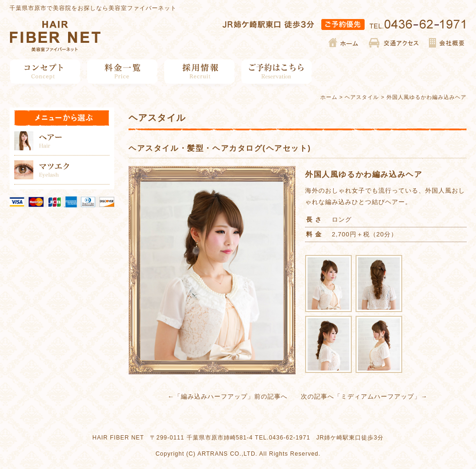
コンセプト (45, 72)
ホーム (344, 43)
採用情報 (200, 72)
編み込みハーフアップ (214, 396)
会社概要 (446, 43)
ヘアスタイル (362, 97)
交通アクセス (394, 43)
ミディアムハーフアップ (377, 396)
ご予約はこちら (277, 72)
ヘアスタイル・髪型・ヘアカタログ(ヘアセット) (220, 148)
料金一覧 (123, 72)
